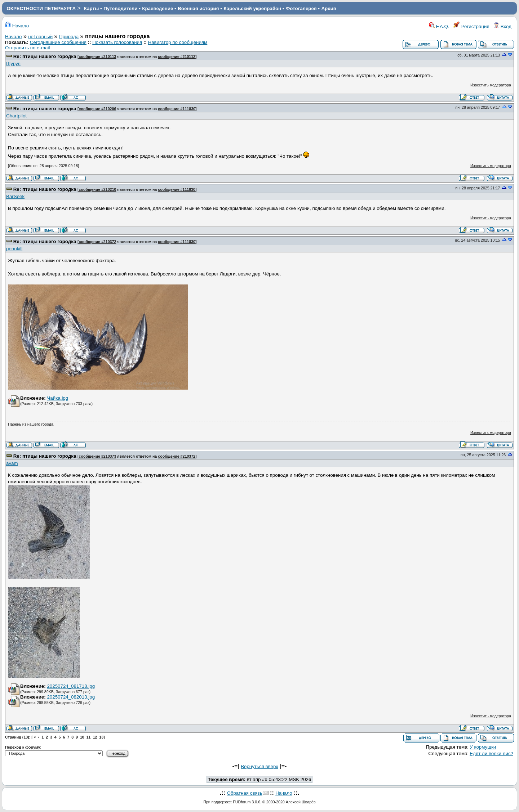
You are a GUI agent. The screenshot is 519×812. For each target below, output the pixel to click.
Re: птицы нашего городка (45, 56)
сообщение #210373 (98, 456)
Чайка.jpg (57, 398)
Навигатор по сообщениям (178, 42)
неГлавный (40, 37)
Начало (17, 26)
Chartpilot (16, 116)
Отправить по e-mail (27, 48)
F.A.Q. (439, 26)
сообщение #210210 (98, 189)
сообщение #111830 (177, 109)
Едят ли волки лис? (491, 753)
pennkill (14, 249)
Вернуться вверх (259, 766)
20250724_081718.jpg (71, 686)
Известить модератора (491, 85)
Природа (69, 37)
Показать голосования (117, 42)
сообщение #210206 (98, 109)
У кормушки (483, 747)
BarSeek (15, 196)
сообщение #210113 (98, 57)
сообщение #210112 (177, 57)
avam (12, 463)
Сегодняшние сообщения (58, 42)
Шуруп (13, 64)
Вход (502, 26)
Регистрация (471, 26)
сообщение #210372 (98, 242)
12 (95, 737)
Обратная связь (244, 793)
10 (82, 737)
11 (89, 737)
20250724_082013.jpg (71, 697)
